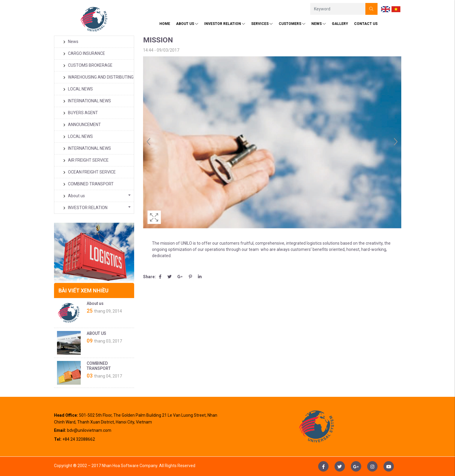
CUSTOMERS (292, 24)
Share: (149, 277)
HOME (165, 24)
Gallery (340, 24)
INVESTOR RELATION (225, 24)
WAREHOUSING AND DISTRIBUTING (98, 77)
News (319, 24)
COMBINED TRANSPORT (88, 184)
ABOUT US (96, 333)
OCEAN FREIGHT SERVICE (89, 172)
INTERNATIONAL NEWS (87, 101)
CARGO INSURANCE (84, 53)
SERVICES (262, 24)
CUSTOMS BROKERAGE (88, 65)
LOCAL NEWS (78, 89)
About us (74, 196)
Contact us (366, 24)
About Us (187, 24)
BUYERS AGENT (81, 113)
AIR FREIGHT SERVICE (86, 160)
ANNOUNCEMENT (82, 125)
